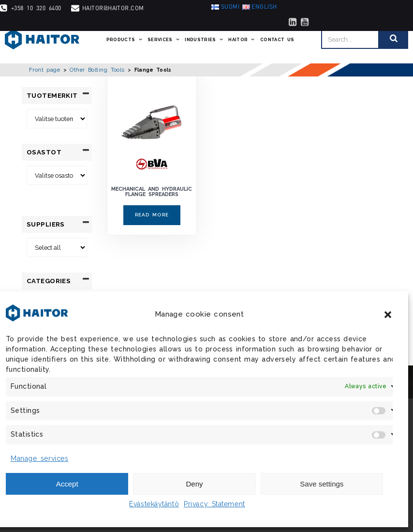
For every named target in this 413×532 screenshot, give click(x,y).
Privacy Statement (214, 504)
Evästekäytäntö (154, 504)
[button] (388, 315)
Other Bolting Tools (97, 70)
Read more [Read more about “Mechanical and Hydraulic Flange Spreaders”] (152, 215)
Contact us (277, 40)
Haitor (242, 40)
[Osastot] (57, 175)
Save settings (322, 484)
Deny (194, 484)
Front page (45, 70)
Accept (67, 484)
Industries (204, 40)
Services (164, 40)
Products (125, 40)
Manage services (39, 458)
